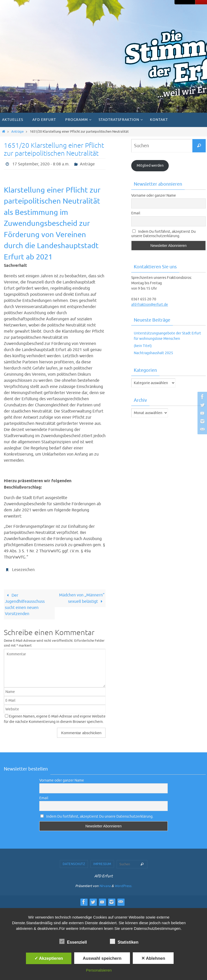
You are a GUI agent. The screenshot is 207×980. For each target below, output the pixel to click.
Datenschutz (74, 864)
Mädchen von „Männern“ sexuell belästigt (82, 598)
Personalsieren (99, 970)
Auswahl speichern (102, 958)
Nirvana (105, 886)
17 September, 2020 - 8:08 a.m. (41, 164)
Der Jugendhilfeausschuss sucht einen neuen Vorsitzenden (25, 605)
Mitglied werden (150, 166)
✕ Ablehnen (153, 958)
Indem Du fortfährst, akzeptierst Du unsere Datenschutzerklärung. (163, 234)
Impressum (102, 864)
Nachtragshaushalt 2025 (153, 353)
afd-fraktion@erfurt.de (150, 305)
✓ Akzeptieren (49, 958)
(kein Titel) (143, 346)
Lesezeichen (23, 570)
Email (136, 213)
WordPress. (123, 886)
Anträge (17, 132)
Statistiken (124, 942)
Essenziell (73, 942)
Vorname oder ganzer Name (154, 196)
